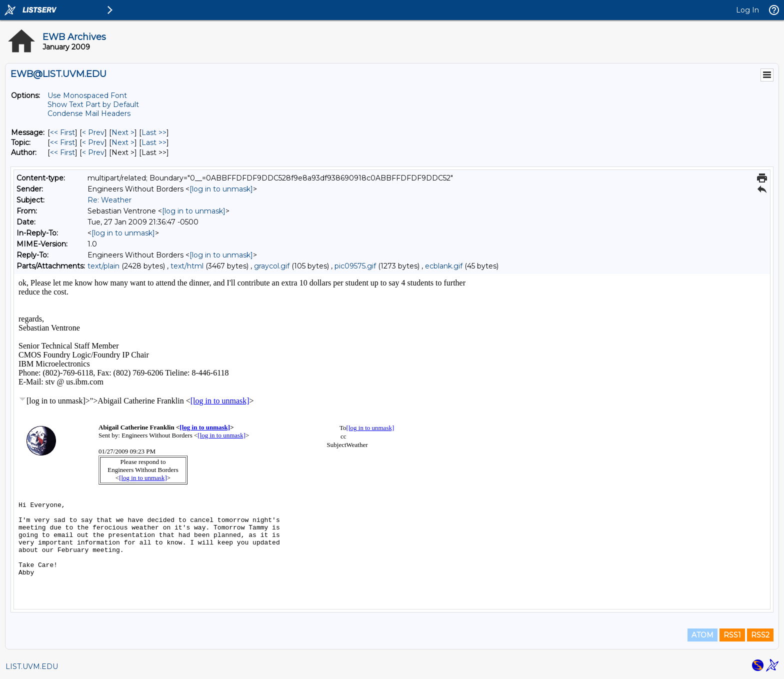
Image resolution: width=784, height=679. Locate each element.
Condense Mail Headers (89, 113)
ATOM (702, 635)
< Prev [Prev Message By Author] (93, 152)
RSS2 (760, 635)
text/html (187, 266)
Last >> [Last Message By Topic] (154, 142)
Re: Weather (109, 200)
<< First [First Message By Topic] (62, 142)
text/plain (103, 266)
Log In (747, 10)
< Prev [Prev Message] (93, 132)
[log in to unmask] (221, 189)
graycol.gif (272, 266)
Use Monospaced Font (87, 95)
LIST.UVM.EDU (32, 666)
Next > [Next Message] (123, 132)
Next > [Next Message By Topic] (123, 142)
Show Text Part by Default (93, 104)
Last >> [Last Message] (154, 132)
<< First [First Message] (62, 132)
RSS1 (732, 635)
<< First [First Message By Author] (62, 152)
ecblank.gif (444, 266)
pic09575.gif (355, 266)
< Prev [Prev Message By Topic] (93, 142)
